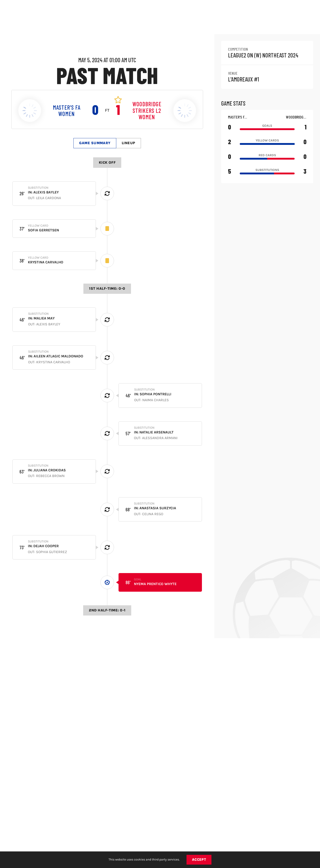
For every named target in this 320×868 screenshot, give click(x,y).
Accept (199, 859)
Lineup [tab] (128, 143)
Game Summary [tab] (95, 143)
